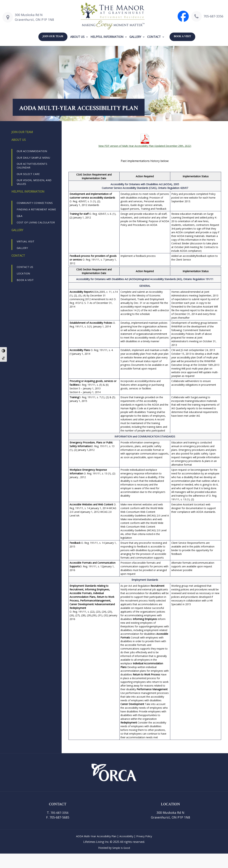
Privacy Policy (148, 836)
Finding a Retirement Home (36, 209)
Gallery (135, 37)
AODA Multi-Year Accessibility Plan (94, 836)
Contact (154, 37)
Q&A (20, 216)
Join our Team (53, 36)
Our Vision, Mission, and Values (34, 182)
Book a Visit (182, 36)
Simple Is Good (121, 848)
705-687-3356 (213, 16)
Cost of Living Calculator (36, 222)
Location (23, 273)
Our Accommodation (32, 151)
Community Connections (35, 203)
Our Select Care (28, 174)
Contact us (25, 267)
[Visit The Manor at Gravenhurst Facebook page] (183, 16)
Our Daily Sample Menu (33, 158)
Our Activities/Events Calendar (32, 166)
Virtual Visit (26, 241)
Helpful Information (107, 37)
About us (77, 37)
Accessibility (128, 836)
